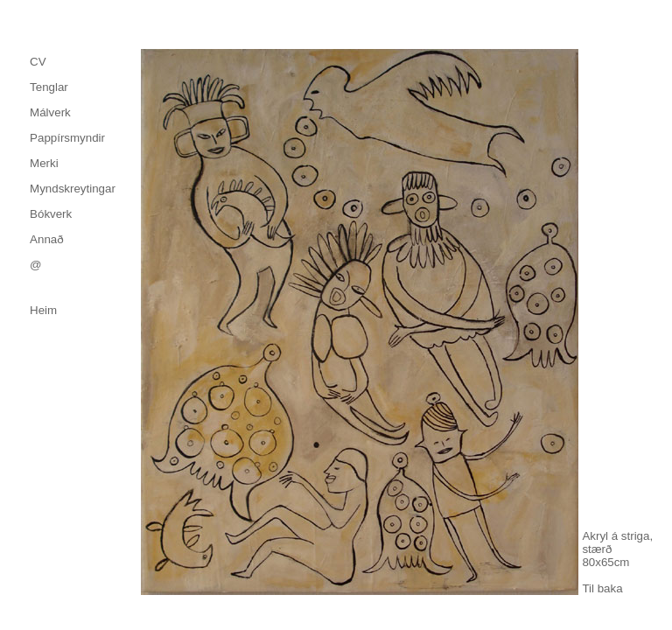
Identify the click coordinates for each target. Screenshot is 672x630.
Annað (47, 239)
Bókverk (51, 214)
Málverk (50, 112)
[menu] (73, 163)
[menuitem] (73, 62)
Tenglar (49, 87)
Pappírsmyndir (67, 138)
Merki (44, 163)
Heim (43, 310)
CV (38, 62)
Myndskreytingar (73, 189)
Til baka (602, 588)
